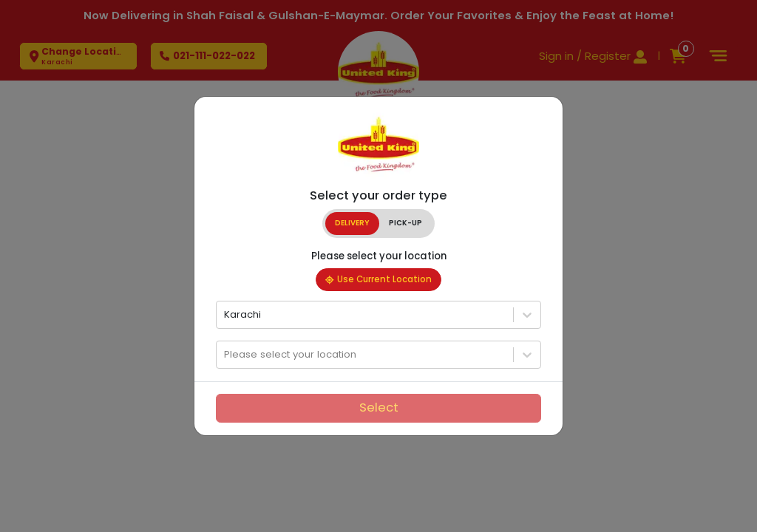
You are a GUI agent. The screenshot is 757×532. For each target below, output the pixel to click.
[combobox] (225, 315)
